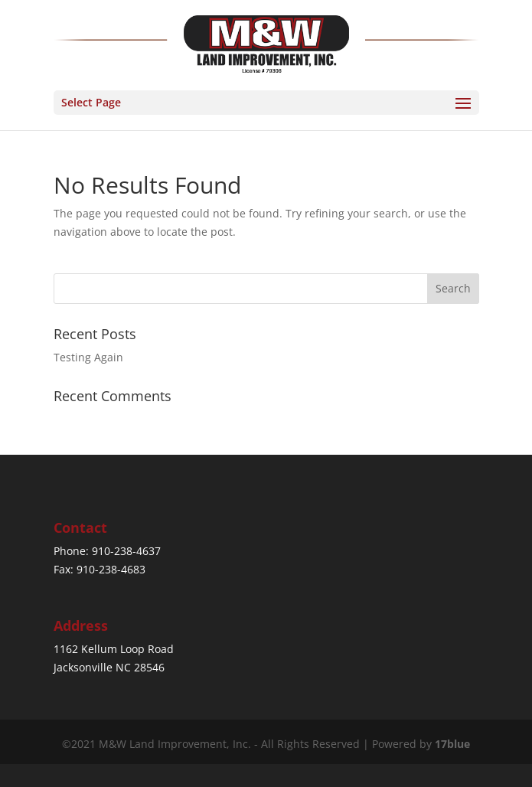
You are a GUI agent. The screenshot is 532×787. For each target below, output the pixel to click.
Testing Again (88, 357)
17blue (452, 744)
